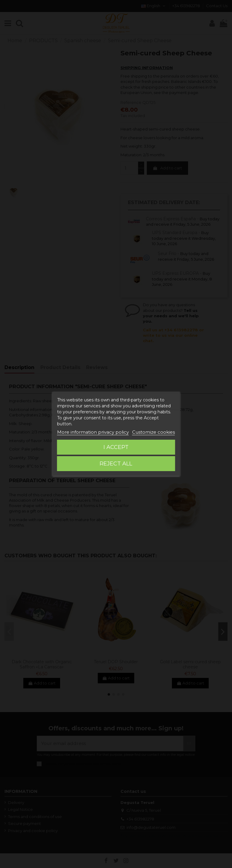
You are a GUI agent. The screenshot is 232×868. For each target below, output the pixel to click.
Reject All (116, 464)
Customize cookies (154, 432)
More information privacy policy (93, 432)
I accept (116, 447)
